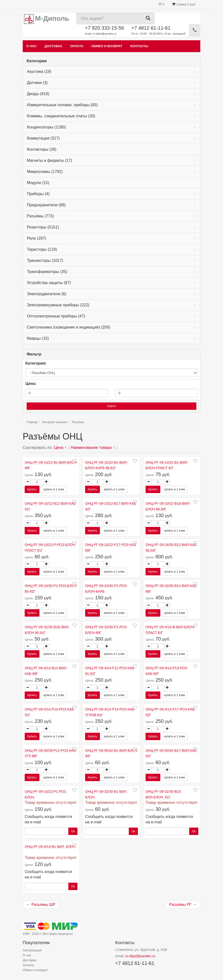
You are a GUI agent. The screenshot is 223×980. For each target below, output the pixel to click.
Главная (32, 422)
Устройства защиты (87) (49, 283)
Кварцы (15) (38, 338)
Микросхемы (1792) (45, 172)
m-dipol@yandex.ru (140, 956)
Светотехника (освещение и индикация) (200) (69, 327)
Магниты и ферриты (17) (49, 160)
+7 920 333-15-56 (104, 31)
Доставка (54, 46)
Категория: (36, 363)
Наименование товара (91, 448)
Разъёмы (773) (40, 216)
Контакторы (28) (42, 149)
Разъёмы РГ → (183, 905)
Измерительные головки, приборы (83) (62, 105)
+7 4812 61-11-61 (158, 31)
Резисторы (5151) (43, 227)
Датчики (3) (37, 83)
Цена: (31, 384)
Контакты (139, 46)
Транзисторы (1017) (45, 261)
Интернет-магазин (55, 422)
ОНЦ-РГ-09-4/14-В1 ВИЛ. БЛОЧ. (50, 847)
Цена (59, 448)
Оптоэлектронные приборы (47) (56, 316)
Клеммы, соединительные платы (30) (61, 116)
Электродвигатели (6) (47, 294)
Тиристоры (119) (42, 249)
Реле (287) (37, 238)
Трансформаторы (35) (47, 272)
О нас (32, 46)
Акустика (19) (39, 72)
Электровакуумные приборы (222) (58, 305)
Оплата (77, 46)
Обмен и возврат (107, 46)
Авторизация (32, 950)
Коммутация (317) (43, 138)
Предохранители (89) (46, 205)
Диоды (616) (38, 94)
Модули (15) (38, 183)
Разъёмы (78, 422)
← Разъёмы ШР (41, 905)
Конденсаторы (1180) (46, 127)
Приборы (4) (38, 194)
